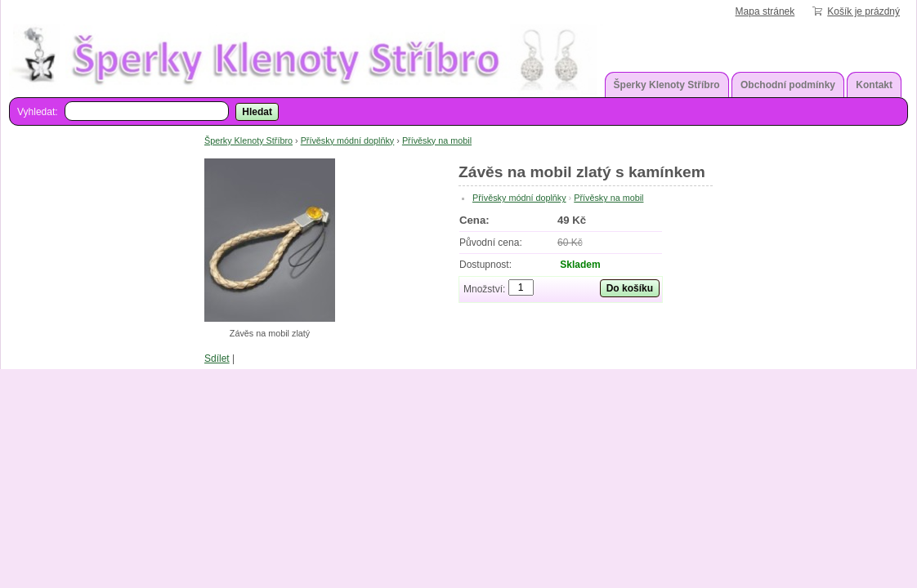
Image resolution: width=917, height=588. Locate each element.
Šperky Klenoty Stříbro (667, 85)
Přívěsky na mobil (437, 140)
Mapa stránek (765, 11)
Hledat (257, 112)
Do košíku (630, 288)
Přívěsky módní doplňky (348, 140)
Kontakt (874, 85)
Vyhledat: (38, 112)
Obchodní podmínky (788, 85)
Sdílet (217, 359)
